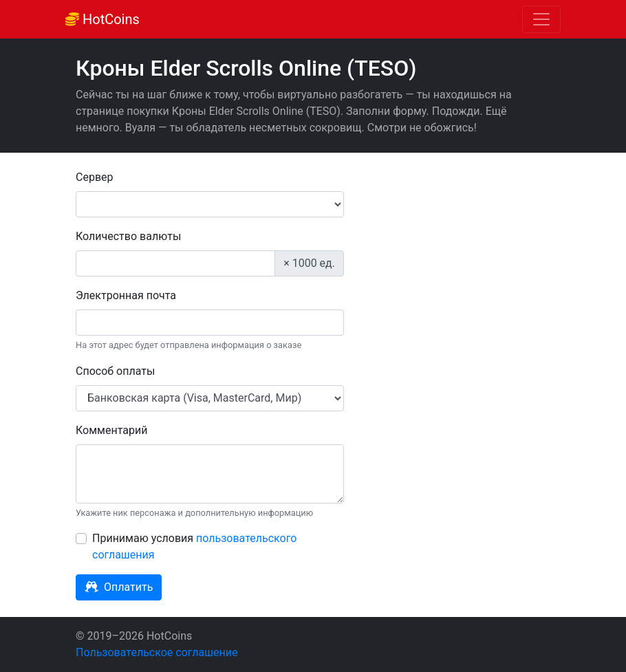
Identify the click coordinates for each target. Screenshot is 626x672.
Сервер (95, 177)
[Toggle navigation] (541, 19)
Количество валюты (128, 236)
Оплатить (119, 587)
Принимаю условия (194, 546)
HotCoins (102, 19)
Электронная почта (126, 295)
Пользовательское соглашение (157, 652)
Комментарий (111, 430)
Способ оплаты (115, 371)
